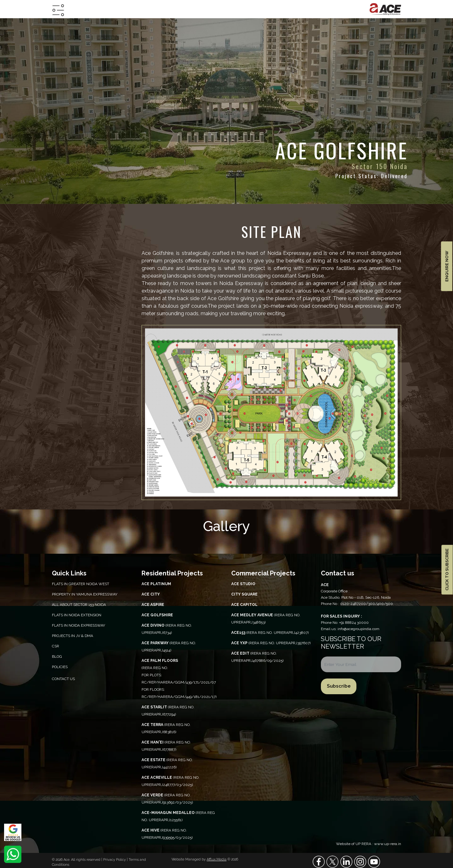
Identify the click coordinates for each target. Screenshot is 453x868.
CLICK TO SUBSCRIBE (447, 570)
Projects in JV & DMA (73, 636)
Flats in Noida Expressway (78, 625)
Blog (57, 656)
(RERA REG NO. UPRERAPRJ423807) (270, 633)
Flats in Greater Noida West (81, 584)
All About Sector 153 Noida (79, 605)
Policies (60, 667)
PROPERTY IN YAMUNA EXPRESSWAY (85, 594)
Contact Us (63, 679)
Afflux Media (217, 859)
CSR (56, 646)
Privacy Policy (115, 860)
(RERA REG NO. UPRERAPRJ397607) (271, 643)
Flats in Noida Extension (77, 615)
